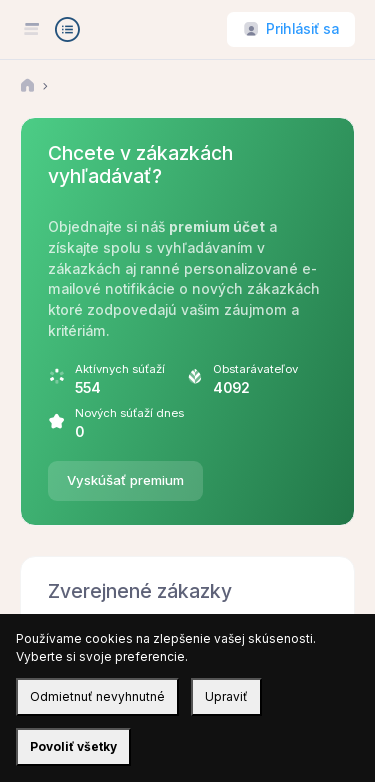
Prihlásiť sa (302, 29)
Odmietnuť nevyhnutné (97, 696)
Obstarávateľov (255, 369)
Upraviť (226, 696)
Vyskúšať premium (125, 480)
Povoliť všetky (73, 746)
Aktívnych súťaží (120, 369)
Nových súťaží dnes (129, 413)
